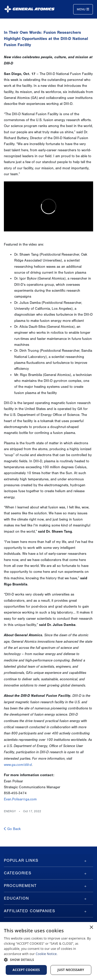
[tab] (48, 860)
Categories (18, 873)
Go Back (12, 829)
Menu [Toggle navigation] (83, 9)
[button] (48, 960)
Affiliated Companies (29, 911)
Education (16, 898)
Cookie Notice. (47, 954)
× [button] (91, 928)
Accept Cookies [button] (26, 970)
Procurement (20, 886)
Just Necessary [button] (71, 970)
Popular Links (21, 860)
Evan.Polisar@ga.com (20, 799)
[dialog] (48, 951)
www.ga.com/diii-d (18, 765)
